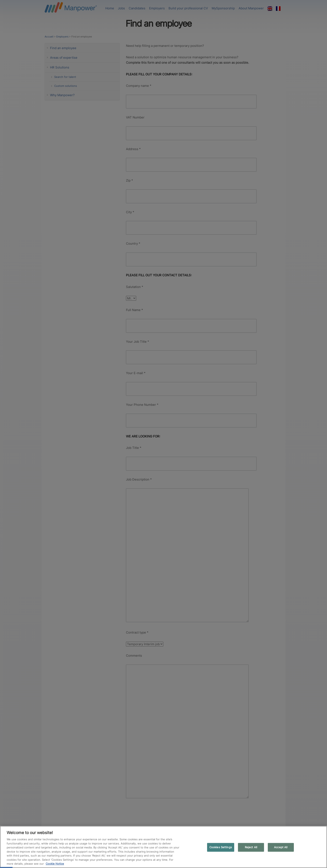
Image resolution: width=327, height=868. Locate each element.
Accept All (281, 847)
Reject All (251, 847)
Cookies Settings (221, 847)
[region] (163, 847)
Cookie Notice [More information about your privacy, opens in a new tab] (55, 864)
